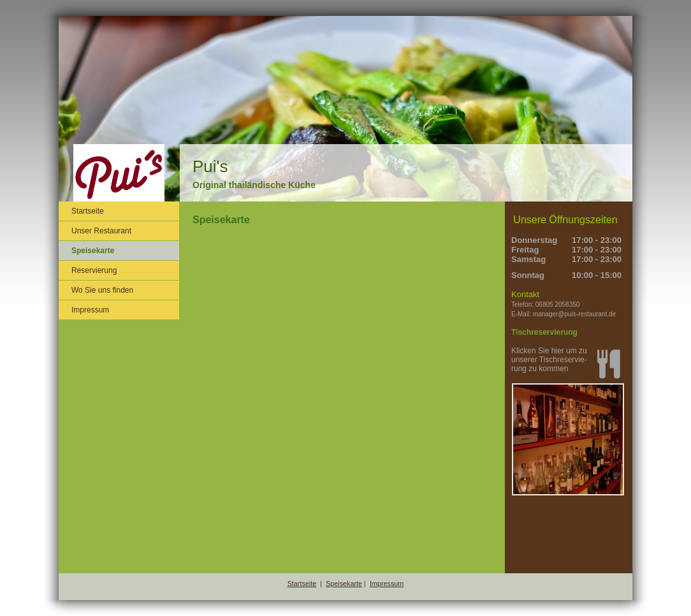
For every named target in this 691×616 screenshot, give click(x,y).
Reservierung (94, 270)
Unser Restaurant (101, 231)
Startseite (88, 211)
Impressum (90, 310)
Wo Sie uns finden (102, 290)
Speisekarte (93, 251)
